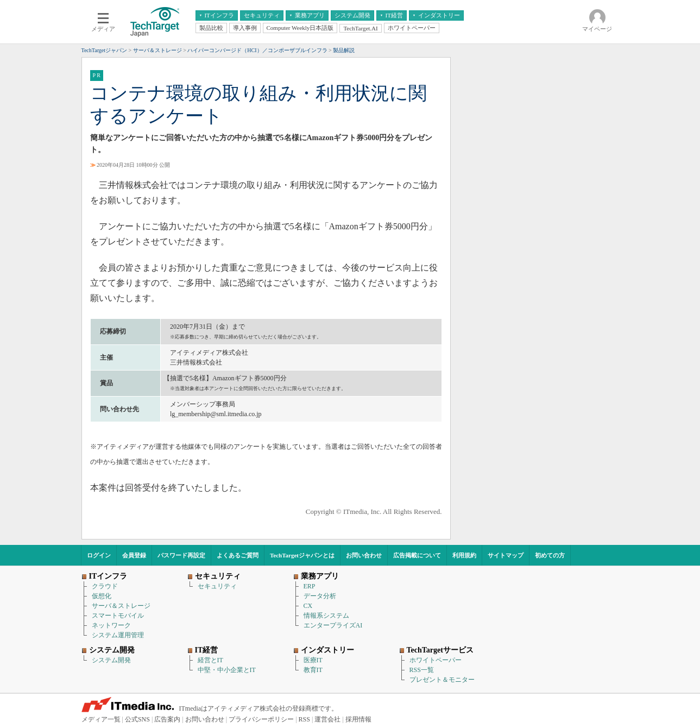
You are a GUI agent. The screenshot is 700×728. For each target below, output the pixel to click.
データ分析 (320, 596)
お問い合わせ (364, 555)
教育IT (313, 670)
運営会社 (327, 719)
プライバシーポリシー (261, 719)
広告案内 (167, 719)
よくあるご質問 (238, 555)
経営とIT (210, 660)
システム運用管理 (118, 635)
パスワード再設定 (181, 555)
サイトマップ (506, 555)
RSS (304, 719)
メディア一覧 (101, 719)
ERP (310, 586)
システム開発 (111, 660)
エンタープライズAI (333, 625)
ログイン (99, 555)
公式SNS (137, 719)
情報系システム (326, 616)
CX (308, 606)
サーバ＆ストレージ (121, 606)
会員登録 (134, 555)
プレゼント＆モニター (442, 680)
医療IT (313, 660)
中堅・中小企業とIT (227, 670)
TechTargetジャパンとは (302, 555)
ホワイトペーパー (436, 660)
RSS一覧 (422, 670)
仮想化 (102, 596)
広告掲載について (417, 555)
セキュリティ (217, 586)
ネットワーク (111, 625)
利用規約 (464, 555)
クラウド (105, 586)
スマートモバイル (118, 616)
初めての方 (550, 555)
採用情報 (358, 719)
